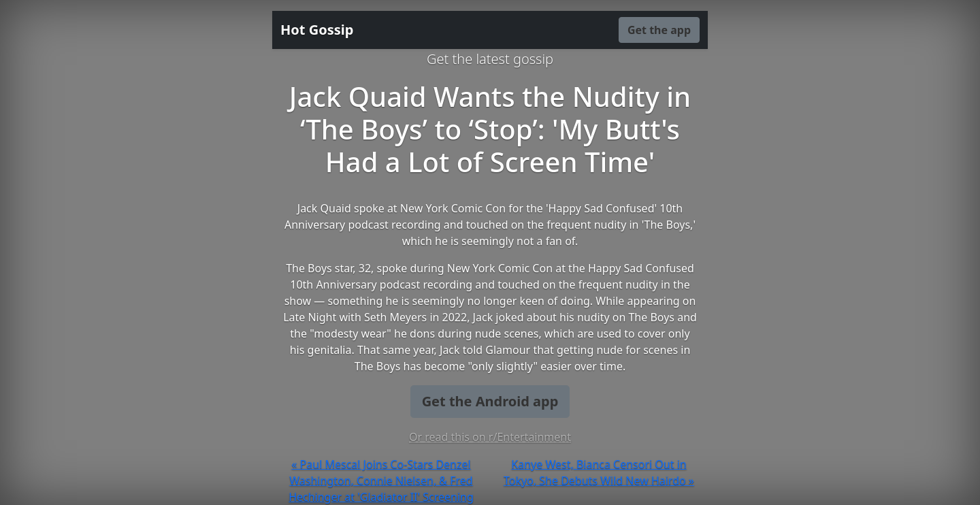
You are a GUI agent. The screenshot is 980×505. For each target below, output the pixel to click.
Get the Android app (490, 401)
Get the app (659, 30)
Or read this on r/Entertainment (490, 437)
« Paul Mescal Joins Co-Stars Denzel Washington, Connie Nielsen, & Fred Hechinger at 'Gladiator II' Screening (381, 480)
